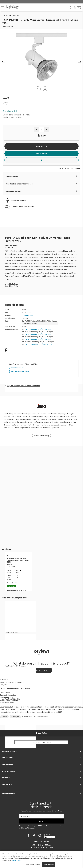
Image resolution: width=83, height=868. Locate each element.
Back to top (41, 733)
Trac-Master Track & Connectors (16, 666)
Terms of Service (27, 828)
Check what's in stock (10, 111)
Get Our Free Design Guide (41, 742)
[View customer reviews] (50, 836)
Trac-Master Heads (11, 633)
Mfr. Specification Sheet (20, 371)
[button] (3, 7)
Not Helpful (15, 717)
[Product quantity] (42, 130)
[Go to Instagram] (40, 836)
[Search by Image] (75, 8)
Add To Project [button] (41, 154)
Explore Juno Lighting (41, 436)
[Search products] (70, 7)
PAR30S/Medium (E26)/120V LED (38, 344)
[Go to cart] (80, 7)
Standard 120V (28, 315)
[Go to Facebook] (29, 836)
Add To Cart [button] (41, 146)
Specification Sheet (18, 368)
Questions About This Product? (22, 207)
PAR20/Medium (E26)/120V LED (38, 339)
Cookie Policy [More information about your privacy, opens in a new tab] (16, 860)
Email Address (26, 817)
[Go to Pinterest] (38, 91)
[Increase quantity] (46, 129)
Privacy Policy (58, 826)
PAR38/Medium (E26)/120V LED (38, 329)
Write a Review (41, 670)
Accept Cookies (48, 865)
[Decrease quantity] (37, 129)
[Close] (80, 854)
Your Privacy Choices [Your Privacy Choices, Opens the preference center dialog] (33, 865)
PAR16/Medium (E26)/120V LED (38, 334)
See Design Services (18, 200)
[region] (41, 859)
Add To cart (12, 586)
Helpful (4, 717)
